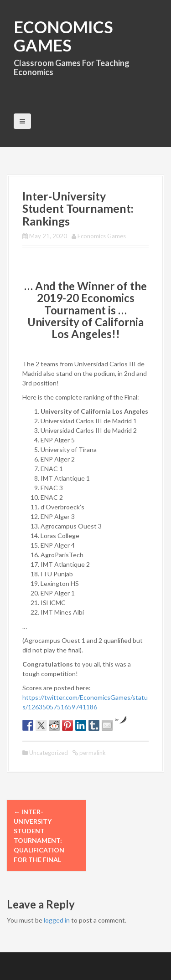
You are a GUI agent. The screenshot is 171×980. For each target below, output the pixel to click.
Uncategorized (49, 753)
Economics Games (63, 36)
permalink (92, 753)
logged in (57, 920)
